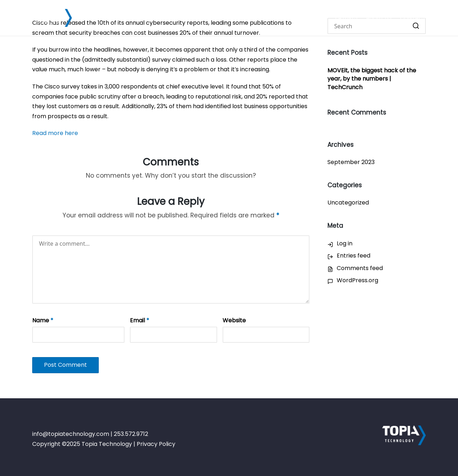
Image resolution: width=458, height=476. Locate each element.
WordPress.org (357, 280)
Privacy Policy (156, 444)
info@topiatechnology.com (71, 434)
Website (234, 320)
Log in (345, 243)
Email (140, 320)
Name (43, 320)
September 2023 (351, 162)
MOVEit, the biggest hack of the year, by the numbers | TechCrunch (372, 79)
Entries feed (354, 256)
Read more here (55, 133)
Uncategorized (348, 203)
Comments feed (360, 268)
